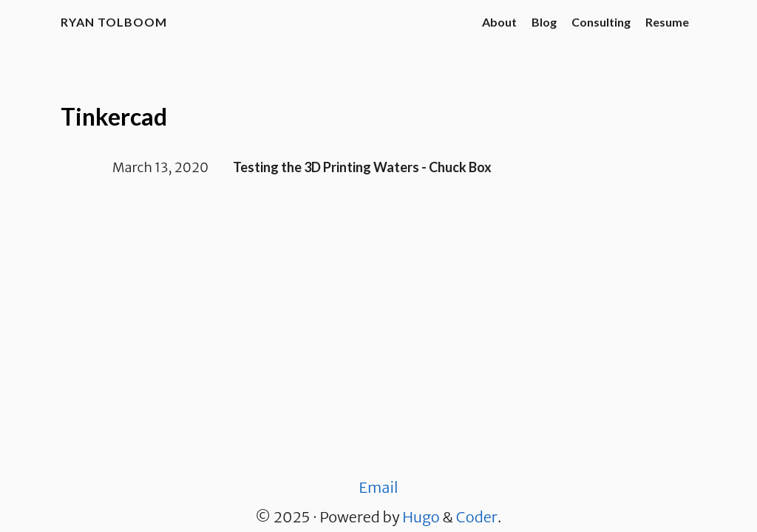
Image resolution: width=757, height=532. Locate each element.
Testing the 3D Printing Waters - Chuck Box (362, 167)
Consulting (601, 22)
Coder (477, 517)
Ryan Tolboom (114, 22)
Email (379, 487)
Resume (667, 22)
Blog (544, 22)
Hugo (421, 517)
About (499, 22)
